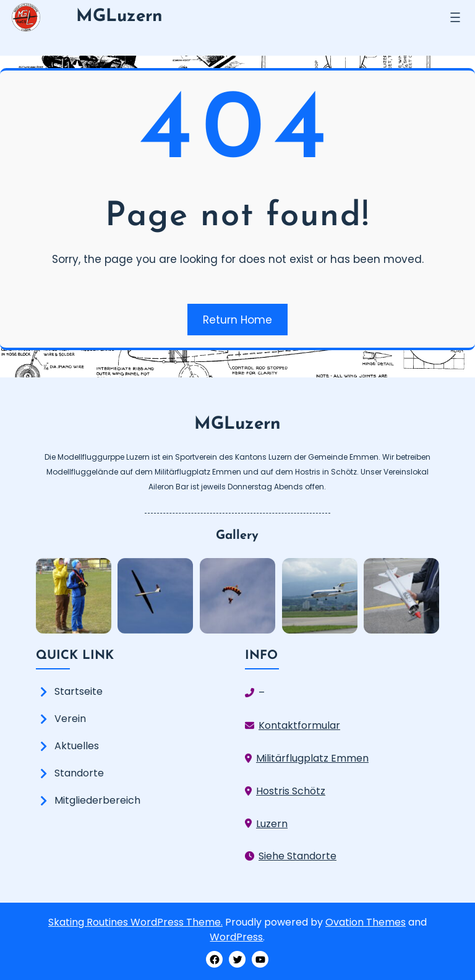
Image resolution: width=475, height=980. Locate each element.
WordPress (236, 937)
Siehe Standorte (297, 856)
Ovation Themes (366, 922)
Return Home (237, 320)
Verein (70, 719)
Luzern (272, 824)
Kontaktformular (299, 725)
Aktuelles (77, 746)
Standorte (79, 773)
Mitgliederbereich (97, 800)
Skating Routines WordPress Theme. (135, 922)
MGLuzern (119, 17)
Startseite (79, 691)
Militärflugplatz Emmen (312, 758)
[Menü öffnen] (455, 17)
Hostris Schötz (291, 791)
